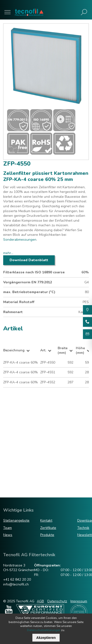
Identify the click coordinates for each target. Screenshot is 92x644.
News (8, 535)
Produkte (47, 535)
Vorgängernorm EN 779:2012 (28, 282)
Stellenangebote (16, 520)
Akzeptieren (46, 638)
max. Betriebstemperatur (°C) (29, 292)
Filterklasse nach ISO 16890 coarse (34, 272)
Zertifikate (48, 528)
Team (7, 528)
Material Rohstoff (19, 302)
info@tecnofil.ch (16, 584)
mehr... (8, 253)
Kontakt (46, 520)
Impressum (79, 601)
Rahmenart (13, 312)
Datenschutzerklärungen (44, 630)
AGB (40, 601)
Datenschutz (57, 601)
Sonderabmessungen (20, 240)
